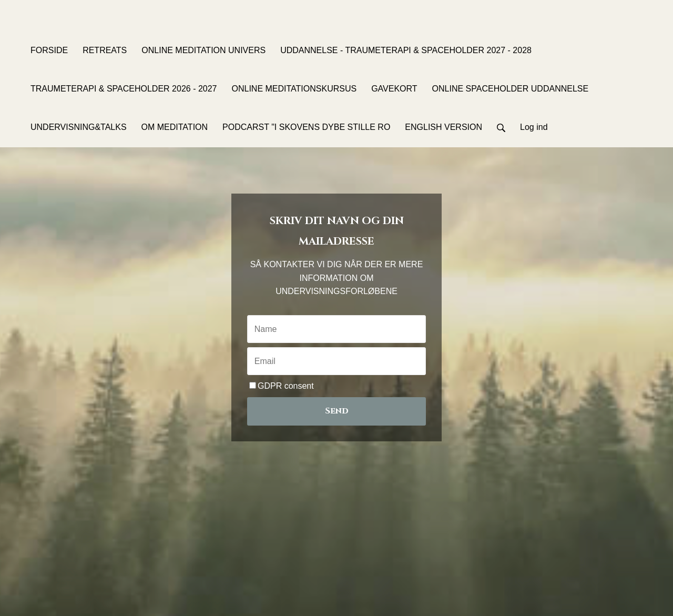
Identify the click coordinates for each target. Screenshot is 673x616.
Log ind (534, 127)
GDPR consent (282, 386)
